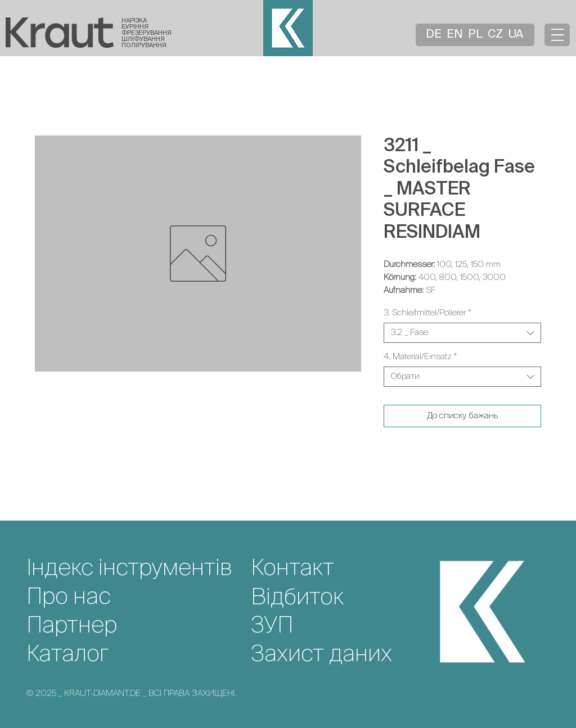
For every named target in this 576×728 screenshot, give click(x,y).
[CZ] (496, 35)
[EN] (456, 35)
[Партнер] (139, 626)
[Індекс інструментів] (139, 569)
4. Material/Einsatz (420, 357)
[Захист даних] (345, 655)
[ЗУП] (345, 626)
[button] (557, 35)
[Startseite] (60, 32)
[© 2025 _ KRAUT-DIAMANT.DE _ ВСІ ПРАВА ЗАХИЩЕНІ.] (222, 693)
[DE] (435, 35)
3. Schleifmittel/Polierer (427, 313)
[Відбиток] (345, 598)
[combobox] (462, 333)
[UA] (517, 35)
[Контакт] (345, 569)
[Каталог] (139, 655)
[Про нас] (139, 598)
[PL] (476, 35)
